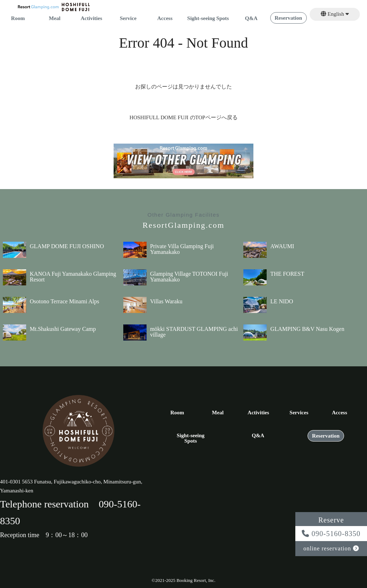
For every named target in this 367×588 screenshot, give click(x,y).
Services (299, 413)
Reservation (288, 18)
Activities (91, 18)
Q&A (251, 18)
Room (18, 18)
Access (165, 18)
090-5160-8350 (331, 534)
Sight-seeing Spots (208, 18)
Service (128, 18)
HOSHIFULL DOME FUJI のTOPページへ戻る (183, 117)
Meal (54, 18)
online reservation (331, 548)
